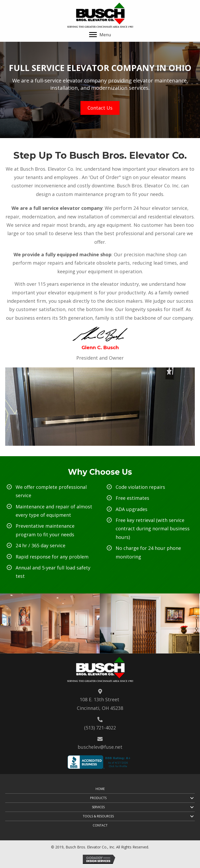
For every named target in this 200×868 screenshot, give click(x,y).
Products (98, 798)
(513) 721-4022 (100, 728)
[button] (100, 35)
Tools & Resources (98, 816)
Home (100, 789)
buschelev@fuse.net (100, 747)
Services (98, 807)
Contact (100, 825)
